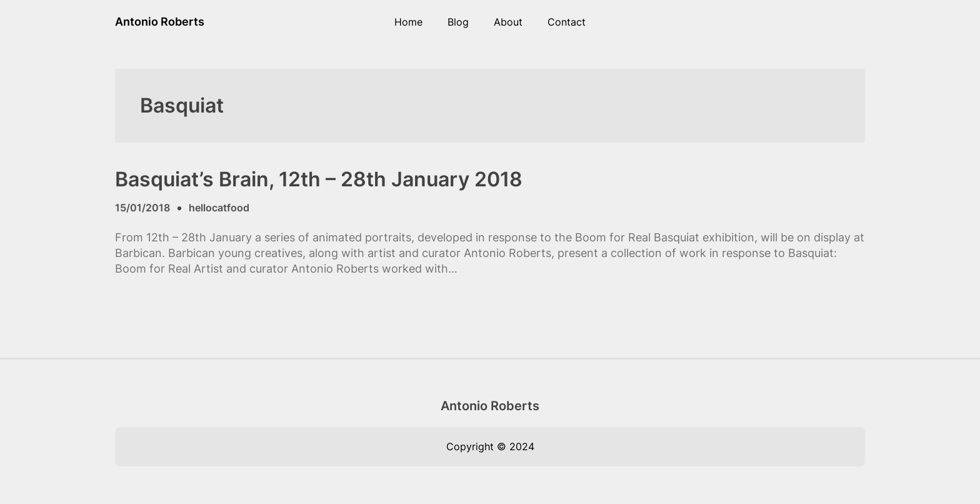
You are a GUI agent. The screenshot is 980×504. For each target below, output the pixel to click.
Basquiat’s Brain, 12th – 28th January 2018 (319, 179)
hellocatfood (219, 208)
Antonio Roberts (160, 22)
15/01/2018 (142, 208)
